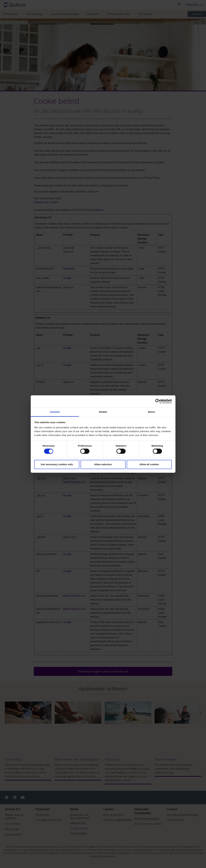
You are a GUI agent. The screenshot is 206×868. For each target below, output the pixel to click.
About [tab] (151, 412)
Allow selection (103, 464)
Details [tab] (103, 412)
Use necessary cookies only (57, 464)
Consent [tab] (55, 412)
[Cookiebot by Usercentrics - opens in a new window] (158, 401)
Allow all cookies (149, 464)
